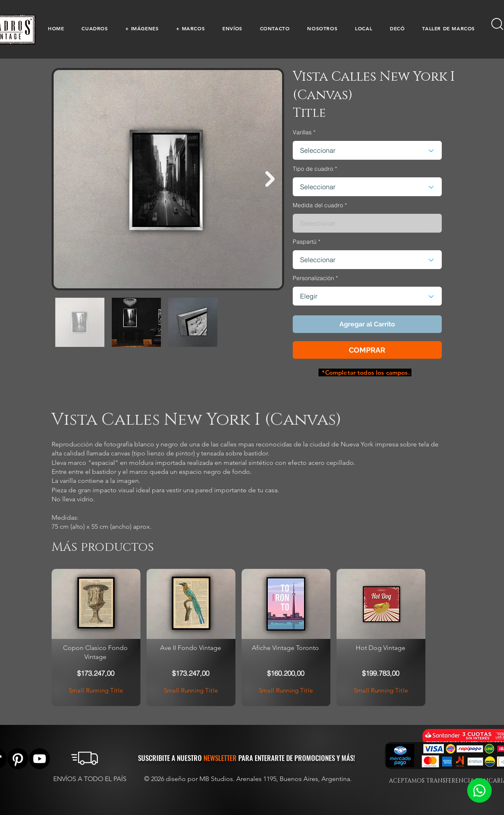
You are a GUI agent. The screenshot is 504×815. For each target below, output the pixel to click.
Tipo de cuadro (313, 169)
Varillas (302, 132)
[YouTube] (40, 759)
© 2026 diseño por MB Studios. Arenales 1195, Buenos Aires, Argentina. (249, 779)
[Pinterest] (18, 759)
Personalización (313, 278)
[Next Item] (270, 179)
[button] (95, 28)
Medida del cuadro (318, 205)
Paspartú (305, 242)
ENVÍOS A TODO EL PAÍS (90, 779)
